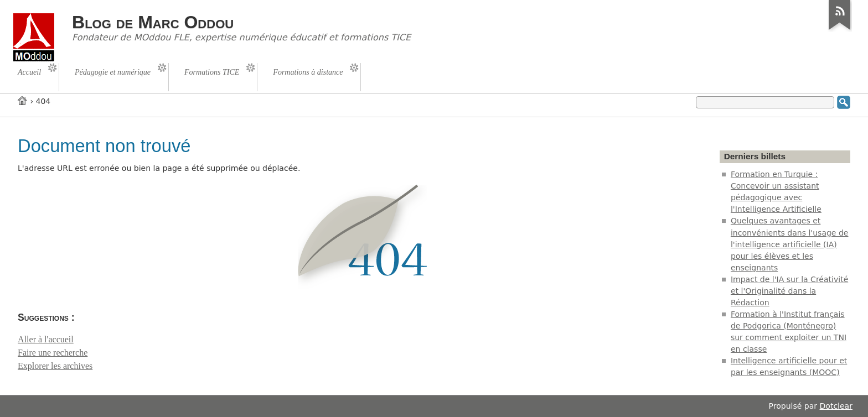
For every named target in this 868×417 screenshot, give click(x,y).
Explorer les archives (55, 366)
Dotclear (836, 406)
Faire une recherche (53, 353)
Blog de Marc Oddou (153, 22)
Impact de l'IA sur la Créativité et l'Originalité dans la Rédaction (789, 291)
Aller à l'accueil (46, 339)
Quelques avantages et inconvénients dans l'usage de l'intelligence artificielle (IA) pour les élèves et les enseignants (790, 244)
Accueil (23, 100)
